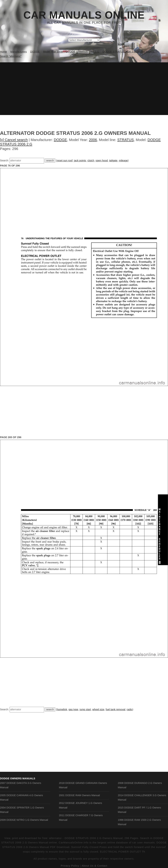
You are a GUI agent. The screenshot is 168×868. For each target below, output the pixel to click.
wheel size (98, 709)
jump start (85, 709)
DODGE (60, 140)
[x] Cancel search (14, 140)
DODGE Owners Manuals (18, 778)
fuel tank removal (115, 709)
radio (130, 709)
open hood (102, 161)
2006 (93, 140)
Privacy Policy (70, 866)
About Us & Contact (94, 866)
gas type (73, 709)
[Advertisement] (84, 89)
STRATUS (125, 140)
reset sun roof (65, 161)
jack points (80, 161)
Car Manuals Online (84, 15)
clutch (91, 161)
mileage (123, 161)
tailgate (113, 161)
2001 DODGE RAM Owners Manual (79, 795)
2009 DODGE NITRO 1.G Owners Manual (24, 820)
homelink (62, 709)
